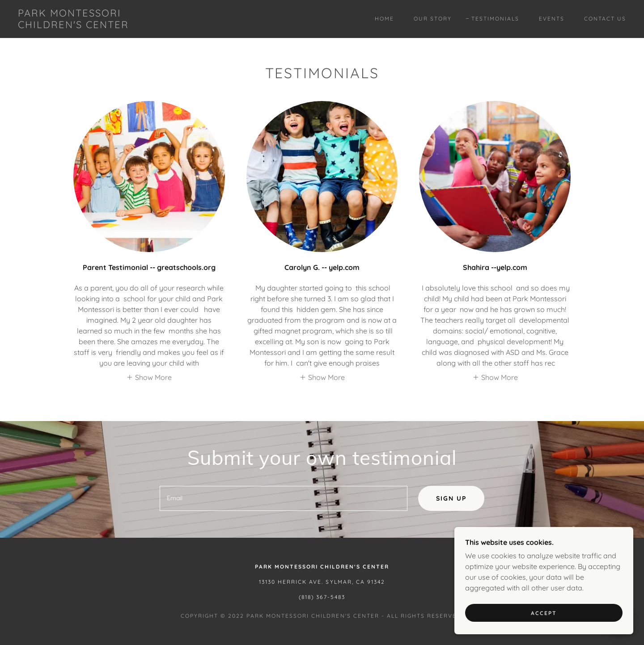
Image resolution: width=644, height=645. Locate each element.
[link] (102, 25)
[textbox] (283, 498)
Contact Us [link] (605, 19)
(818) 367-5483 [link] (322, 597)
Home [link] (384, 19)
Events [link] (552, 19)
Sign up (451, 498)
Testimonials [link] (495, 19)
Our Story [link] (433, 19)
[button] (149, 377)
